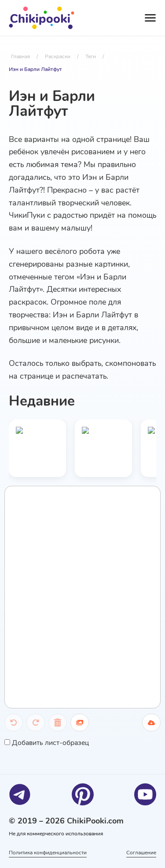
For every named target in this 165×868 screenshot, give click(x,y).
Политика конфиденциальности (48, 853)
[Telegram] (20, 794)
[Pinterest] (83, 794)
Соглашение (141, 853)
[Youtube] (145, 794)
